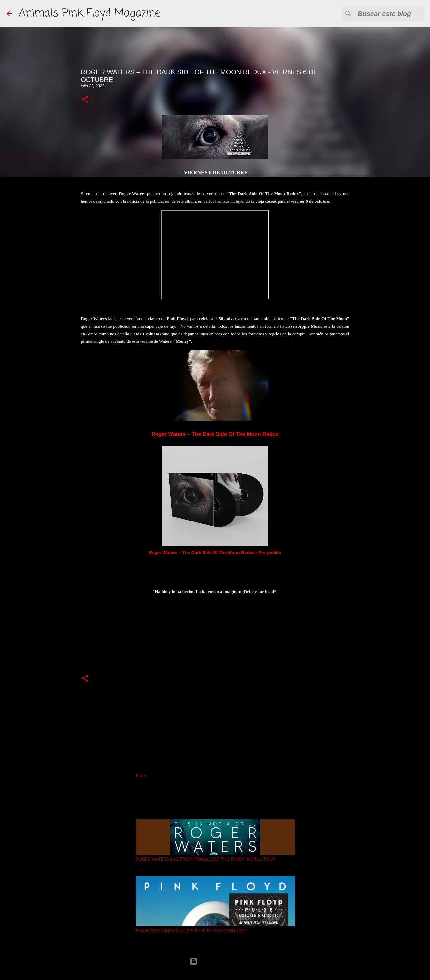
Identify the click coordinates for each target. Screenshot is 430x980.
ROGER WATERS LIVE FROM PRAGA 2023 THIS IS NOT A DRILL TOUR (205, 859)
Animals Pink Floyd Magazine (89, 13)
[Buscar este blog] (390, 14)
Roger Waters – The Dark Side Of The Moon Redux (215, 434)
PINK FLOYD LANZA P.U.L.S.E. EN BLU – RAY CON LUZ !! (190, 931)
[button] (85, 100)
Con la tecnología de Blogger (215, 961)
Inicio (141, 776)
